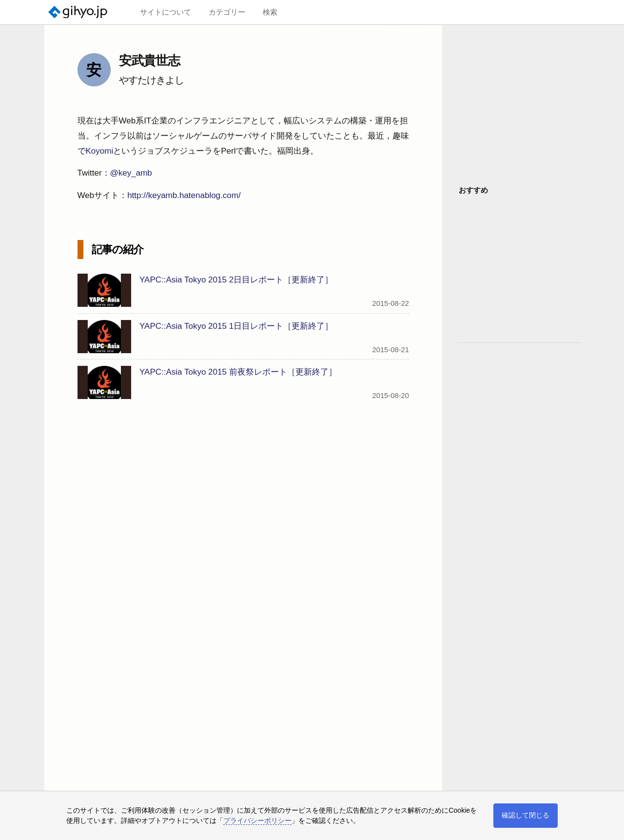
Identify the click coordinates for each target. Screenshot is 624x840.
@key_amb (131, 173)
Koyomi (100, 151)
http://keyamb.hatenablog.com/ (184, 195)
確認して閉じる (526, 815)
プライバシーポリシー (257, 820)
